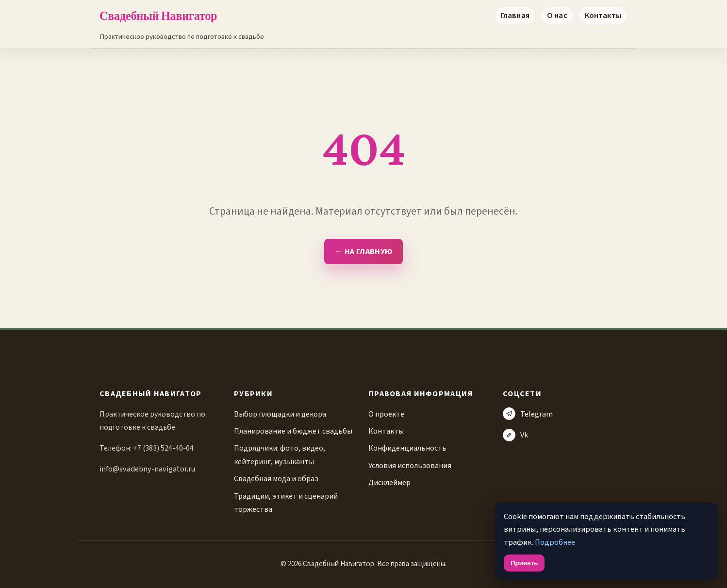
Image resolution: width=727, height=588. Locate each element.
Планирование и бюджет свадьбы (293, 431)
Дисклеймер (389, 482)
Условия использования (410, 465)
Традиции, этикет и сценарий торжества (286, 503)
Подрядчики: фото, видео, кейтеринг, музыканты (280, 454)
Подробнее (555, 542)
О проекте (386, 414)
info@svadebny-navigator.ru (147, 469)
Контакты (603, 16)
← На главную (363, 252)
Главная (515, 16)
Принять (524, 563)
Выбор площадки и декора (280, 414)
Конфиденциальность (407, 448)
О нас (557, 16)
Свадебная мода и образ (276, 479)
